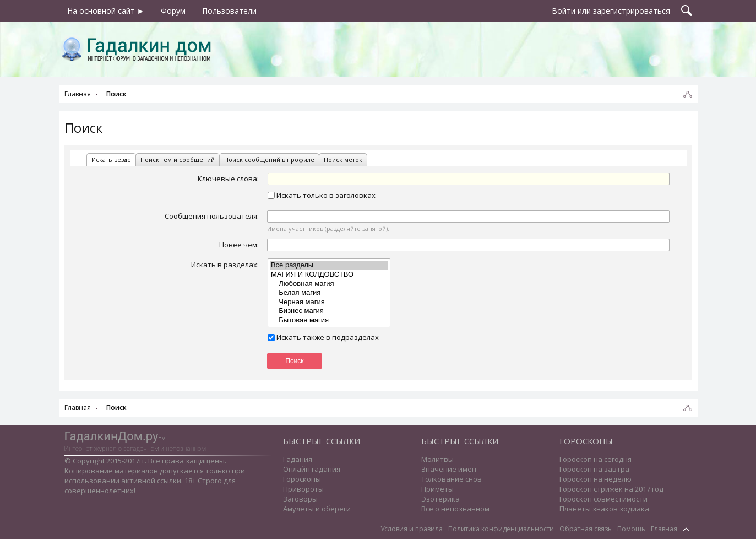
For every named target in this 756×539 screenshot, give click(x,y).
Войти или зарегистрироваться (611, 11)
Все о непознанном (455, 509)
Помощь (631, 529)
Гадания (298, 459)
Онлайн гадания (312, 469)
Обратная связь (586, 529)
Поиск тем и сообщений (178, 160)
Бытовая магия (329, 320)
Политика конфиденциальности (501, 529)
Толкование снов (452, 479)
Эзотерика (440, 499)
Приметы (437, 489)
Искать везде (111, 160)
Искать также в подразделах (323, 337)
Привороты (303, 489)
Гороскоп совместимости (603, 499)
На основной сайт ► (106, 11)
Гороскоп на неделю (595, 479)
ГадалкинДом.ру (112, 436)
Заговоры (300, 499)
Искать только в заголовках (322, 195)
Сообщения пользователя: (212, 216)
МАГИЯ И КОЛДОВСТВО (329, 275)
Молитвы (437, 459)
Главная (664, 529)
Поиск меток (343, 160)
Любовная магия (329, 284)
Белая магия (329, 293)
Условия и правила (412, 529)
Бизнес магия (329, 311)
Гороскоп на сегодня (595, 459)
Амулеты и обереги (317, 509)
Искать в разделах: (225, 265)
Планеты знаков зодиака (604, 509)
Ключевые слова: (228, 179)
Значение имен (449, 469)
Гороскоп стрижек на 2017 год (611, 489)
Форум (173, 11)
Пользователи (229, 11)
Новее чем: (239, 245)
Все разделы (329, 265)
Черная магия (329, 302)
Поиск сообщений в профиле (269, 160)
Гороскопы (302, 479)
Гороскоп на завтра (594, 469)
